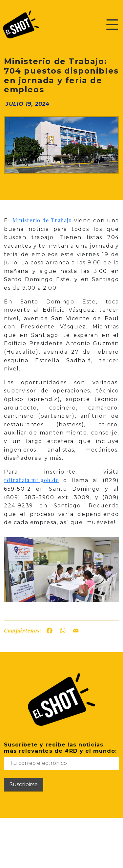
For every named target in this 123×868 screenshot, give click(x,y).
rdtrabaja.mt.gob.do (31, 480)
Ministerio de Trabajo (42, 220)
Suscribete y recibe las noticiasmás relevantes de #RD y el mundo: (61, 756)
